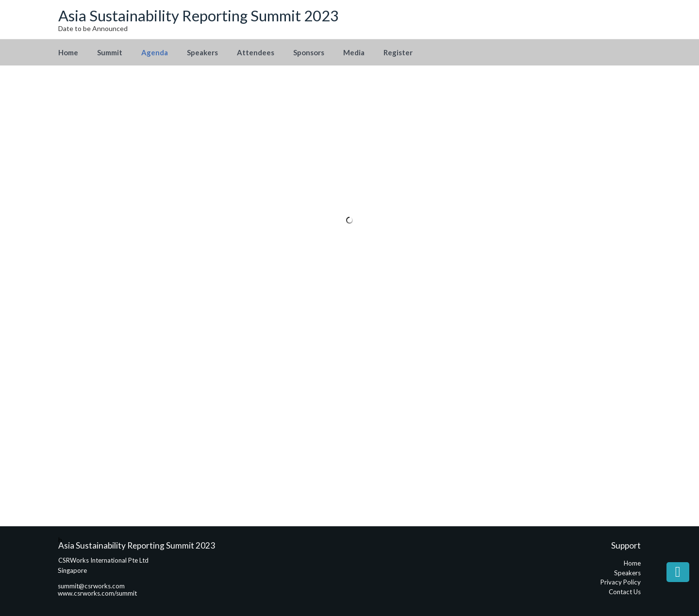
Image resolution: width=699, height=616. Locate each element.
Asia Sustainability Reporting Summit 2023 (199, 16)
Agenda (155, 52)
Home (68, 52)
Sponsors (309, 52)
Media (354, 52)
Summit (110, 52)
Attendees (256, 52)
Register (398, 52)
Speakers (202, 52)
